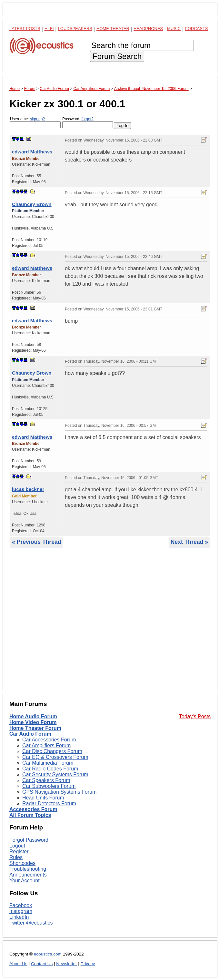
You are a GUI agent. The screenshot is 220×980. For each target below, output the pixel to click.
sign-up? (37, 119)
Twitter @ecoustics (31, 923)
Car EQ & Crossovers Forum (55, 757)
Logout (17, 846)
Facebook (21, 905)
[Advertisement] (110, 624)
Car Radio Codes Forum (50, 769)
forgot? (87, 119)
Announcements (28, 875)
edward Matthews (32, 152)
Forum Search (117, 56)
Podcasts (196, 29)
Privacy (88, 964)
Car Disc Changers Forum (52, 751)
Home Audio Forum (33, 716)
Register (19, 852)
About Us (18, 964)
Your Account (25, 881)
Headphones (148, 29)
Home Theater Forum (35, 728)
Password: (88, 122)
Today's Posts (195, 716)
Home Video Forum (33, 722)
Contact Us (42, 964)
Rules (16, 857)
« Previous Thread (37, 542)
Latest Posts (25, 29)
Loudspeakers (75, 29)
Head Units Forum (43, 798)
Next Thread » (189, 542)
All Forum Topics (30, 815)
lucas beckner (28, 489)
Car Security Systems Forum (55, 774)
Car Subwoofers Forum (49, 786)
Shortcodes (22, 863)
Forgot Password (29, 840)
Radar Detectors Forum (49, 804)
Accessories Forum (33, 809)
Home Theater (113, 29)
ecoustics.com (48, 954)
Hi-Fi (49, 29)
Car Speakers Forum (46, 780)
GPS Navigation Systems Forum (59, 792)
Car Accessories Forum (49, 740)
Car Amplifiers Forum (46, 745)
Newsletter (66, 964)
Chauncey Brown (32, 204)
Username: (35, 122)
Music (174, 29)
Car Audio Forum (30, 734)
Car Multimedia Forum (48, 763)
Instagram (21, 911)
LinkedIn (19, 917)
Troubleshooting (28, 869)
